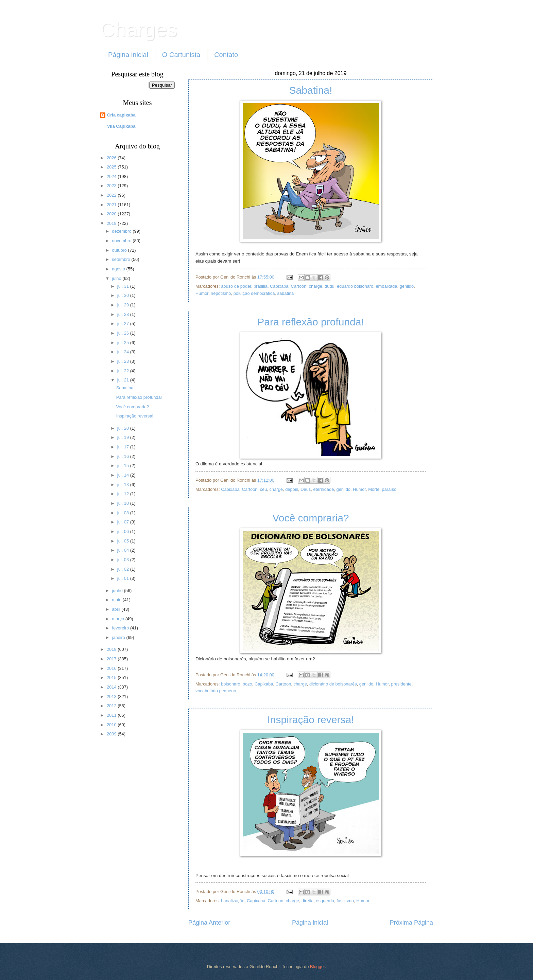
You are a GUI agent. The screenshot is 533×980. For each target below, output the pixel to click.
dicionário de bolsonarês (333, 684)
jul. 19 (124, 437)
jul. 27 (124, 324)
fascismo (345, 901)
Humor (202, 293)
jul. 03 (124, 560)
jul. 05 (124, 541)
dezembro (122, 231)
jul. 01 (124, 578)
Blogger (317, 967)
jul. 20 (124, 428)
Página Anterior (209, 923)
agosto (119, 269)
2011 (112, 715)
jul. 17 (124, 447)
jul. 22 (124, 371)
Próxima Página (411, 923)
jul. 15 (124, 466)
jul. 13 (124, 485)
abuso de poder (236, 286)
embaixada (386, 286)
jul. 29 (124, 305)
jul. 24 (124, 352)
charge (316, 286)
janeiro (119, 637)
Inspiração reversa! (311, 720)
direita (307, 901)
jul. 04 (124, 550)
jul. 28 (124, 314)
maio (117, 600)
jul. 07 (124, 522)
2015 (112, 678)
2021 (112, 205)
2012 (112, 706)
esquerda (325, 901)
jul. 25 (124, 343)
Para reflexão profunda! (311, 322)
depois (292, 489)
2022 (112, 195)
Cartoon (299, 286)
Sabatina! (311, 90)
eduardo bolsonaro (355, 286)
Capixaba (279, 286)
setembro (122, 259)
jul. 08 (124, 513)
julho (117, 278)
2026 (112, 158)
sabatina (285, 293)
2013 (112, 697)
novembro (122, 241)
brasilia (261, 286)
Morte (374, 489)
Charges (139, 29)
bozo (247, 684)
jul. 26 (124, 333)
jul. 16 (124, 456)
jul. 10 (124, 503)
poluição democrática (254, 293)
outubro (120, 250)
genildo (407, 286)
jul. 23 (124, 361)
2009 (112, 734)
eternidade (323, 489)
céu (264, 489)
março (118, 619)
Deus (306, 489)
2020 (112, 214)
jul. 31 (124, 286)
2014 (112, 687)
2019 (112, 223)
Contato (226, 55)
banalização (233, 901)
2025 (112, 167)
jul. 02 (124, 569)
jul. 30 (124, 295)
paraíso (389, 489)
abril (117, 609)
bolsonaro (231, 684)
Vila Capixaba (121, 126)
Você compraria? (311, 518)
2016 (112, 668)
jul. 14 (124, 475)
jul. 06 (124, 531)
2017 (112, 659)
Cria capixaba (121, 115)
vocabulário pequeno (216, 691)
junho (118, 591)
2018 (112, 649)
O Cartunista (181, 55)
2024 (112, 176)
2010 (112, 725)
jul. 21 (124, 380)
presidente (401, 684)
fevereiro (121, 628)
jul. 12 (124, 494)
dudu (330, 286)
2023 (112, 186)
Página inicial (128, 55)
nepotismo (221, 293)
